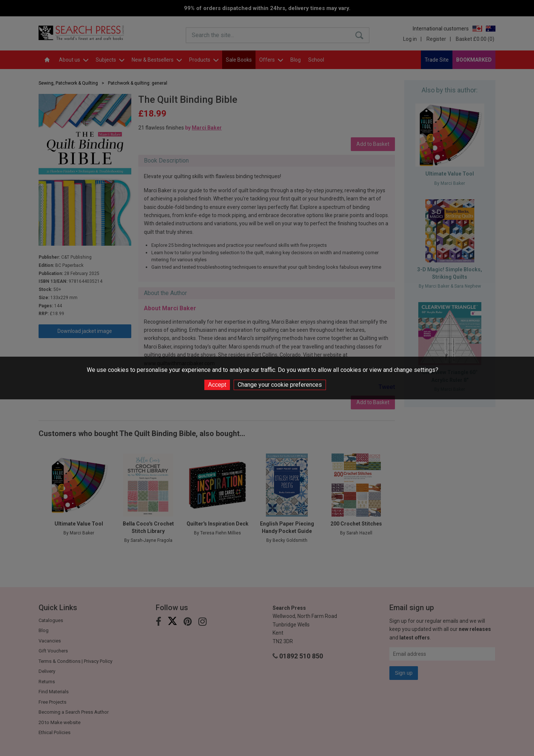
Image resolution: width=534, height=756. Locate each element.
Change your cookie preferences (280, 385)
